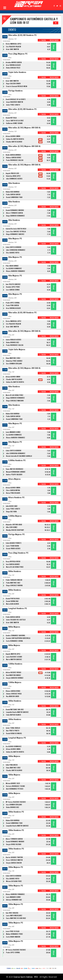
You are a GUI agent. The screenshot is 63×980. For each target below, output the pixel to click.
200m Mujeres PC (16, 867)
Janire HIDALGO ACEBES (13, 340)
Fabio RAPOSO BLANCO (13, 715)
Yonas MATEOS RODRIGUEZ (15, 469)
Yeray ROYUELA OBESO (13, 561)
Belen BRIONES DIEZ (13, 342)
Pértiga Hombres (16, 91)
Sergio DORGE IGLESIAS (14, 844)
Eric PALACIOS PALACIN (13, 47)
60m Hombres (14, 183)
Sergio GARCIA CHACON (14, 863)
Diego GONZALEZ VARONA (14, 585)
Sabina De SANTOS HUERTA (15, 139)
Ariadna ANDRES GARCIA (14, 62)
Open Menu (5, 8)
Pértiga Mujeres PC (16, 534)
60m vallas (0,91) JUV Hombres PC (22, 35)
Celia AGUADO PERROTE (14, 543)
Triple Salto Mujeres (17, 349)
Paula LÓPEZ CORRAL (13, 303)
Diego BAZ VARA (11, 512)
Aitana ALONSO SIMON (13, 136)
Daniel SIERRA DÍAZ (12, 601)
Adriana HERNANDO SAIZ (14, 900)
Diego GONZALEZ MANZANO (15, 401)
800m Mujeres (14, 627)
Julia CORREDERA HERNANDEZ (16, 250)
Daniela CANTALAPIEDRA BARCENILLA (18, 638)
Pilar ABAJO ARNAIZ (12, 266)
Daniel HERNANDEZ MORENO (15, 210)
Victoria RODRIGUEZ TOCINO (15, 786)
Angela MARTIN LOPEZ (13, 654)
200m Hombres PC (16, 812)
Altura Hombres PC (16, 497)
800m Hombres (15, 571)
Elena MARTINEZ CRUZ (13, 358)
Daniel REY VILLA (11, 118)
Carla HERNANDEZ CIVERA (14, 641)
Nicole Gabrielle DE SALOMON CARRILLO (19, 456)
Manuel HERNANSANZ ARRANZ (16, 472)
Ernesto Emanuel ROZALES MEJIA (17, 86)
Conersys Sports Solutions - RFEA (26, 977)
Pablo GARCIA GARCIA (13, 194)
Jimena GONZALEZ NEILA (14, 694)
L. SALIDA (43, 40)
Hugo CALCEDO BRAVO (13, 83)
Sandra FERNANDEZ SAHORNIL (15, 635)
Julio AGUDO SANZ (12, 506)
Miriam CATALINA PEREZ (14, 881)
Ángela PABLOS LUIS (12, 173)
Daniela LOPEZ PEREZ (13, 287)
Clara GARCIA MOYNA (13, 490)
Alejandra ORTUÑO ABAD (14, 525)
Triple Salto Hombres (17, 72)
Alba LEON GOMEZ (12, 527)
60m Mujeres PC (15, 239)
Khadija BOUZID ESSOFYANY (15, 530)
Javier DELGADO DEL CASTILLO (16, 620)
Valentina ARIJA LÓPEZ (13, 176)
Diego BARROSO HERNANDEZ (15, 216)
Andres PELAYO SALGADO (14, 474)
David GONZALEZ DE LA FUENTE (16, 99)
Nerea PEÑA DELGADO (13, 493)
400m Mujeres (14, 756)
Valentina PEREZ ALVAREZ (14, 361)
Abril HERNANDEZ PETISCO (15, 789)
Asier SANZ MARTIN (12, 49)
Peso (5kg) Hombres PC (18, 553)
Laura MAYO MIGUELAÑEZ (14, 916)
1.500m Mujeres (15, 682)
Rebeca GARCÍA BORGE (14, 157)
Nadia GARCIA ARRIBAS (13, 155)
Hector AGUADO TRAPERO (14, 857)
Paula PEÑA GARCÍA (12, 305)
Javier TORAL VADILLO (13, 728)
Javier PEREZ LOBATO (13, 105)
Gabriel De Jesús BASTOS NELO (16, 229)
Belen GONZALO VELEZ (13, 68)
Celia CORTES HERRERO (13, 247)
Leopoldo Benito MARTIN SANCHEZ (17, 712)
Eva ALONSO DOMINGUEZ (14, 268)
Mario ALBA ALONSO (12, 604)
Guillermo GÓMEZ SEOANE (14, 123)
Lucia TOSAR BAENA (12, 546)
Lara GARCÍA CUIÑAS (13, 290)
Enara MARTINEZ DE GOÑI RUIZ (16, 918)
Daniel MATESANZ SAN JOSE (15, 709)
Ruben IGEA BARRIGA (13, 192)
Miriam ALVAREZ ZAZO (13, 783)
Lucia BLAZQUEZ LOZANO (14, 657)
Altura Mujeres (15, 479)
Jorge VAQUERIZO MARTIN (15, 102)
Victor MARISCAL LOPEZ (13, 44)
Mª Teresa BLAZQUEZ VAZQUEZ (16, 802)
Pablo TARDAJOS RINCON (14, 580)
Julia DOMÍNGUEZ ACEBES (14, 179)
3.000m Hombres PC (17, 460)
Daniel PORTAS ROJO (13, 599)
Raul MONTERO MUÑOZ (13, 675)
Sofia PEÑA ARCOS (12, 765)
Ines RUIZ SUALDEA (12, 913)
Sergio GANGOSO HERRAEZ (15, 678)
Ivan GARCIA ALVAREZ (13, 564)
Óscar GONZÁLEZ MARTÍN (14, 860)
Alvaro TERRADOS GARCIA (14, 213)
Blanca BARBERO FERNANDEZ (16, 271)
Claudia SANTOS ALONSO (14, 142)
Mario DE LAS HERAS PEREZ (15, 395)
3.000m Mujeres (15, 516)
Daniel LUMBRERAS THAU (14, 197)
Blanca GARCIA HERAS (13, 691)
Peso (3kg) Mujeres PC (18, 54)
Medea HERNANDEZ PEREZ (14, 934)
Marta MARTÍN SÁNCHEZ (14, 659)
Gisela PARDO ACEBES (13, 548)
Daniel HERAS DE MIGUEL (14, 733)
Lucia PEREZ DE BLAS (13, 931)
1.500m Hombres (15, 664)
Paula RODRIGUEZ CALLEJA (15, 160)
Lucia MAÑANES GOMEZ (13, 432)
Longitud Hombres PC (18, 608)
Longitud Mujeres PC (17, 738)
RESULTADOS (54, 40)
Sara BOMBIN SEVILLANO (14, 364)
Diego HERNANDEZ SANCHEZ (15, 234)
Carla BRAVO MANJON (13, 937)
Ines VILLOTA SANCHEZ (13, 284)
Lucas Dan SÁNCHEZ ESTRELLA (16, 231)
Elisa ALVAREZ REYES (13, 253)
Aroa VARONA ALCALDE (13, 65)
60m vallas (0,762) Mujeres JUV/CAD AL (25, 128)
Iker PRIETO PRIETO (13, 731)
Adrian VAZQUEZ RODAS (13, 672)
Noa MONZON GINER (12, 696)
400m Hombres (15, 701)
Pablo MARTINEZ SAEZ (13, 583)
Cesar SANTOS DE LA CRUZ (15, 121)
